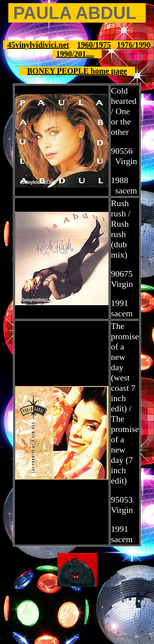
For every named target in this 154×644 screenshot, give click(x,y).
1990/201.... (75, 54)
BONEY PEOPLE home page (77, 71)
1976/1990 (134, 45)
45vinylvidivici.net (38, 45)
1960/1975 (94, 45)
